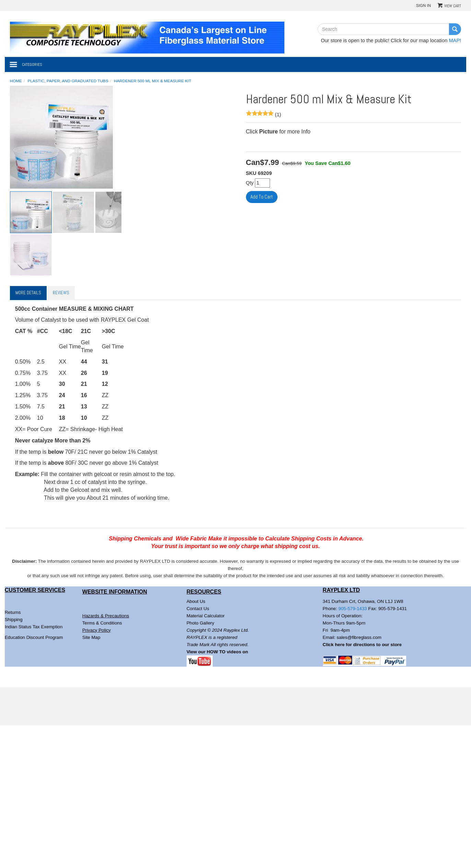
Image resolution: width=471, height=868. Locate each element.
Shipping (14, 620)
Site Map (91, 637)
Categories (32, 64)
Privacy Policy (97, 630)
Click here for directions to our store (362, 645)
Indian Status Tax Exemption (34, 627)
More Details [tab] (28, 293)
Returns (13, 612)
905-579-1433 (353, 609)
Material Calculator (206, 616)
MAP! (455, 40)
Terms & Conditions (102, 623)
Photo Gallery (201, 623)
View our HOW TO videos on (218, 652)
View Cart (453, 6)
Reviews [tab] (61, 293)
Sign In (424, 5)
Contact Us (198, 609)
